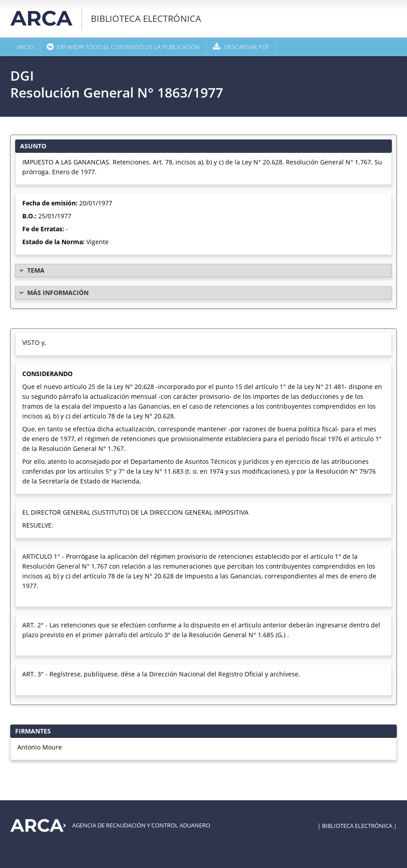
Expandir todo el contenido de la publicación (128, 47)
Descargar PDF (247, 47)
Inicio (25, 47)
